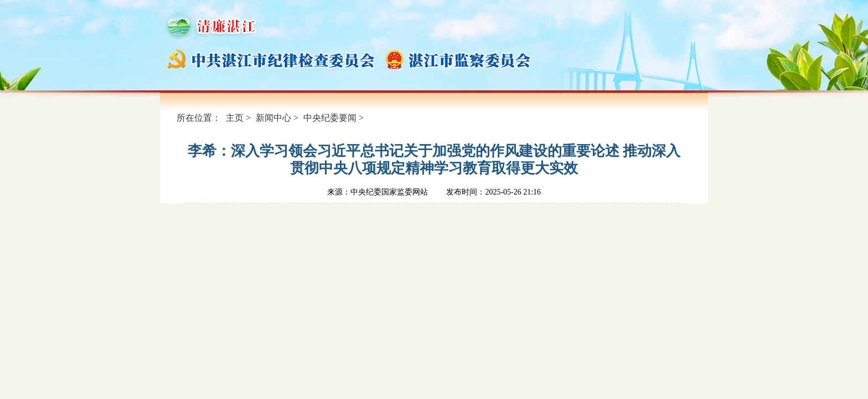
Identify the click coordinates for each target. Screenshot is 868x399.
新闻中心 (273, 118)
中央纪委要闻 (330, 118)
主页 (235, 118)
